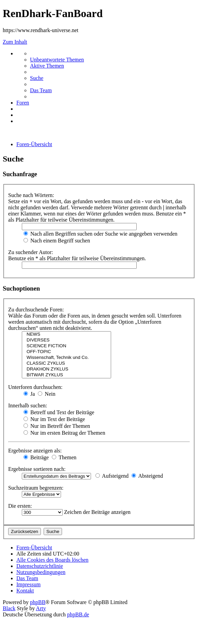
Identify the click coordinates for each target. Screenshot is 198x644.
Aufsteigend (112, 476)
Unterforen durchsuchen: (35, 387)
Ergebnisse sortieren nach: (37, 469)
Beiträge (36, 457)
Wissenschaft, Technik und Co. (66, 358)
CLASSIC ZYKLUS (66, 363)
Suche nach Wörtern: (31, 195)
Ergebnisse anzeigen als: (35, 451)
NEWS (66, 334)
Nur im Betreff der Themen (57, 426)
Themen (64, 457)
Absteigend (147, 476)
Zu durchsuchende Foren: (36, 310)
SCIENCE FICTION (66, 346)
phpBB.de (78, 614)
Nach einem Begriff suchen (57, 241)
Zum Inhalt (15, 42)
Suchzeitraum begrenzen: (36, 488)
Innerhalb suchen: (28, 405)
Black (9, 608)
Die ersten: (20, 506)
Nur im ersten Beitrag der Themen (64, 433)
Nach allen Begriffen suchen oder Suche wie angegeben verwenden (101, 234)
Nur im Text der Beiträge (54, 419)
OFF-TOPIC (66, 352)
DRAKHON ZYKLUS (66, 369)
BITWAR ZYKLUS (66, 375)
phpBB (38, 602)
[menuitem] (57, 60)
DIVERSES (66, 340)
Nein (47, 394)
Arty (41, 608)
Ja (29, 394)
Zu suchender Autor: (31, 252)
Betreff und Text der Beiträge (59, 412)
